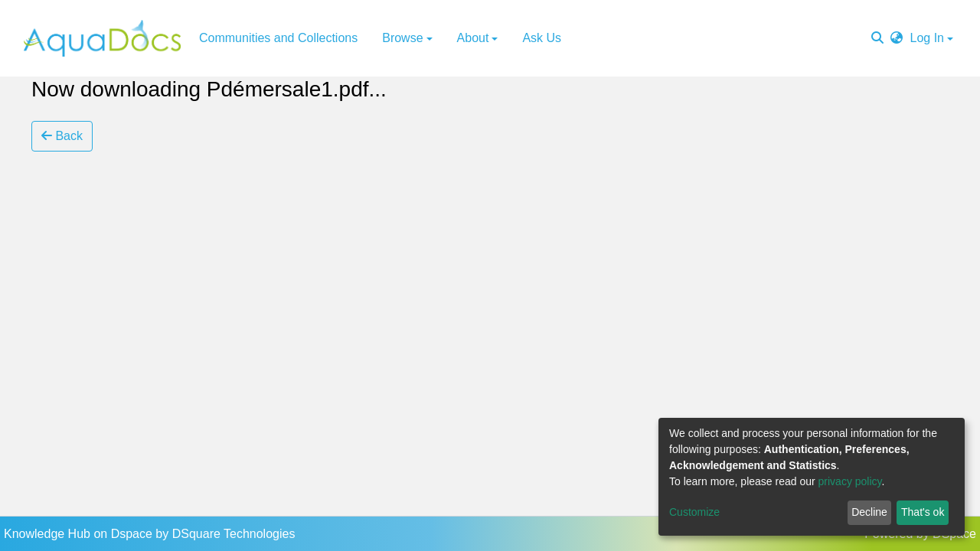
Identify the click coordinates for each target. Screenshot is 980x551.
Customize (694, 512)
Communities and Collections (278, 38)
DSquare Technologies (234, 534)
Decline (869, 512)
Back (62, 136)
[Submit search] (877, 38)
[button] (897, 38)
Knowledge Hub (49, 534)
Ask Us (542, 38)
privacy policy (850, 481)
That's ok (923, 512)
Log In (927, 38)
